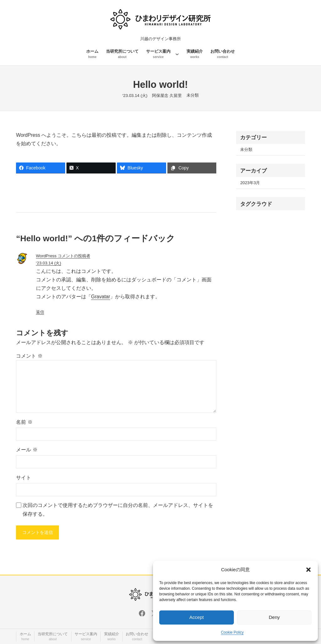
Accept (197, 617)
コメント (29, 356)
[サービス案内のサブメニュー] (177, 54)
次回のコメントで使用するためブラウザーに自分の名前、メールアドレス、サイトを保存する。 (118, 509)
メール (27, 450)
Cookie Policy (232, 632)
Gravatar (101, 297)
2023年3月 (250, 183)
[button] (308, 570)
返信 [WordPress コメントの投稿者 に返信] (40, 312)
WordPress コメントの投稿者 (63, 256)
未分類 (193, 95)
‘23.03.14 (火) (49, 263)
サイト (24, 478)
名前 (24, 422)
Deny (274, 617)
